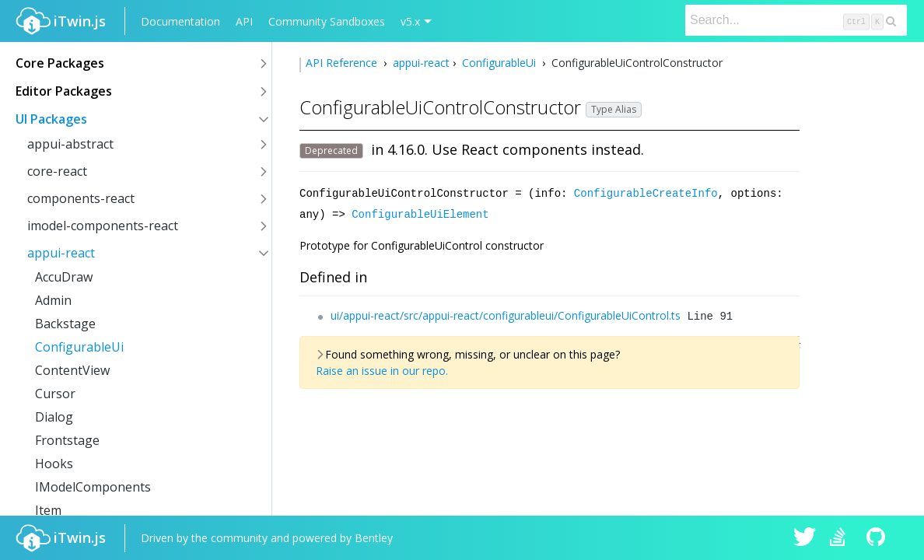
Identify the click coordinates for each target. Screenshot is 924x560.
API (244, 21)
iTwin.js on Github (878, 538)
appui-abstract (70, 144)
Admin (53, 300)
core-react (57, 171)
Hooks (54, 464)
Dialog (54, 417)
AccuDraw (64, 277)
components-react (81, 198)
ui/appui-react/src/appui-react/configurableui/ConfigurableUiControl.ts (506, 314)
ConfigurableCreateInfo (646, 192)
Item (48, 510)
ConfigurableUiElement (420, 213)
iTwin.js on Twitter (805, 538)
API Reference (343, 63)
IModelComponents (93, 487)
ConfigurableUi (79, 347)
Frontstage (67, 440)
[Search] (796, 20)
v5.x (410, 21)
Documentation (180, 21)
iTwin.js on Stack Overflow (842, 538)
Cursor (55, 394)
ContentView (72, 370)
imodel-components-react (103, 226)
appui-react (61, 253)
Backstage (65, 324)
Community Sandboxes (327, 21)
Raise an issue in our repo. (382, 369)
